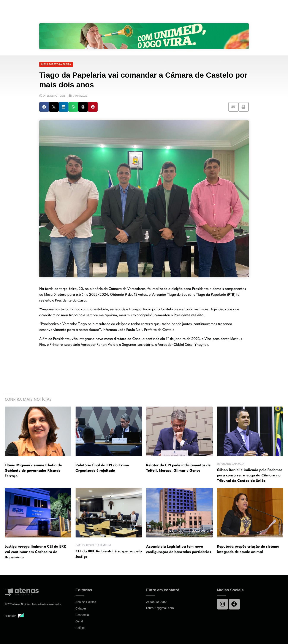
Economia (82, 615)
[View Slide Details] (144, 36)
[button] (44, 107)
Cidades (81, 608)
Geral (79, 621)
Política (81, 628)
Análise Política (86, 602)
